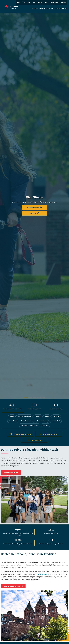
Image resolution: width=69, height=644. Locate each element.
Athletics (63, 2)
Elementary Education (27, 421)
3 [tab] (34, 398)
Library (46, 2)
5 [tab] (43, 398)
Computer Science (42, 421)
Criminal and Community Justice (29, 425)
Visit (24, 2)
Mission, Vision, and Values (13, 586)
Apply (19, 2)
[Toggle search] (66, 9)
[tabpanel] (34, 206)
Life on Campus (60, 8)
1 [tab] (26, 398)
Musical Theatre (13, 421)
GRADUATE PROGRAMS (49, 434)
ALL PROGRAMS (34, 440)
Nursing (12, 416)
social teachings (43, 574)
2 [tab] (30, 398)
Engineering (56, 416)
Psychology (38, 416)
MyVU (34, 2)
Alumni (40, 2)
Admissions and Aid (44, 8)
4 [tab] (39, 398)
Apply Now (34, 213)
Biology (47, 416)
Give (29, 2)
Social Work (45, 425)
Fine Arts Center (55, 2)
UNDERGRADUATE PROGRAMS (20, 434)
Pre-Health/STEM (55, 421)
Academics (35, 8)
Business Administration (24, 416)
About (53, 8)
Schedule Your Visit (34, 207)
